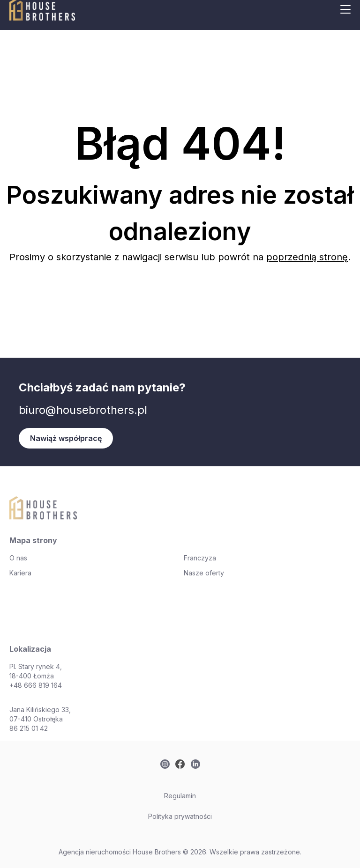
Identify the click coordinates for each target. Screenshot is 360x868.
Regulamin (180, 796)
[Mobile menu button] (345, 9)
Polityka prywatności (180, 816)
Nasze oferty (204, 573)
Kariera (20, 573)
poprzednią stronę (307, 257)
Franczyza (200, 558)
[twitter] (165, 764)
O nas (18, 558)
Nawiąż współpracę (66, 438)
